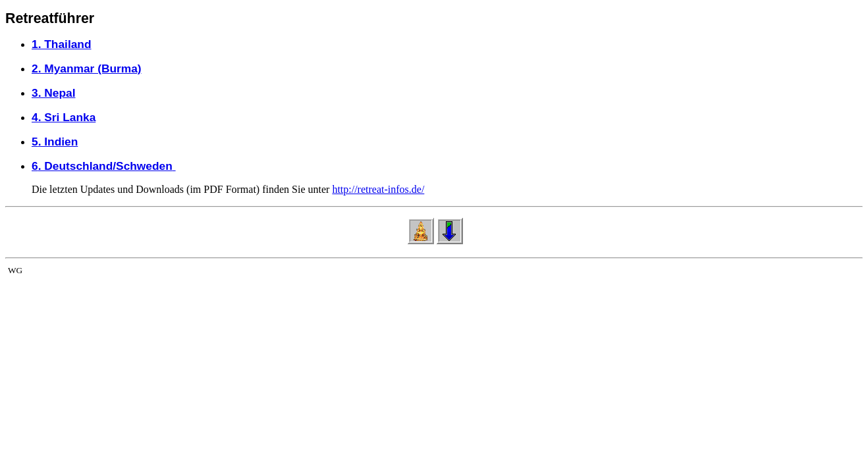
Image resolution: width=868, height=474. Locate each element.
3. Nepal (53, 93)
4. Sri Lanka (64, 117)
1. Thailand (62, 44)
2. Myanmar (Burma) (87, 68)
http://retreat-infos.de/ (378, 189)
